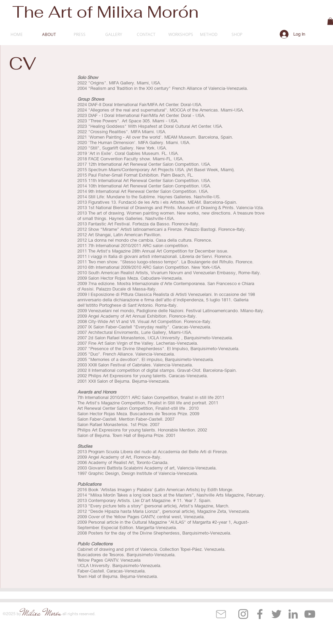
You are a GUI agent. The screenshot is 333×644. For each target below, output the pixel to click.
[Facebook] (260, 614)
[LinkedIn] (293, 614)
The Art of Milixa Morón (105, 12)
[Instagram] (243, 614)
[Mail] (221, 614)
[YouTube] (310, 614)
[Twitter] (276, 614)
